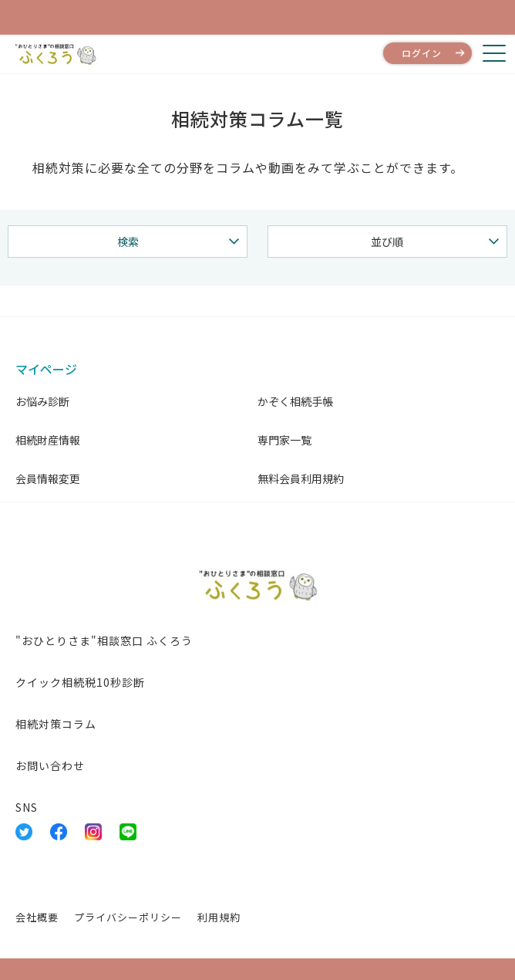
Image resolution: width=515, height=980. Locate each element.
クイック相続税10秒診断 (80, 682)
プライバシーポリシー (128, 917)
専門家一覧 (284, 440)
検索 (128, 242)
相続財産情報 (48, 440)
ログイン (422, 53)
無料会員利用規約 (301, 478)
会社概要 (37, 917)
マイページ (46, 369)
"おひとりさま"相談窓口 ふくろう (104, 640)
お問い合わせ (50, 765)
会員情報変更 (48, 478)
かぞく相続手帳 (295, 401)
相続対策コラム (56, 724)
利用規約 (219, 917)
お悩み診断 (42, 401)
